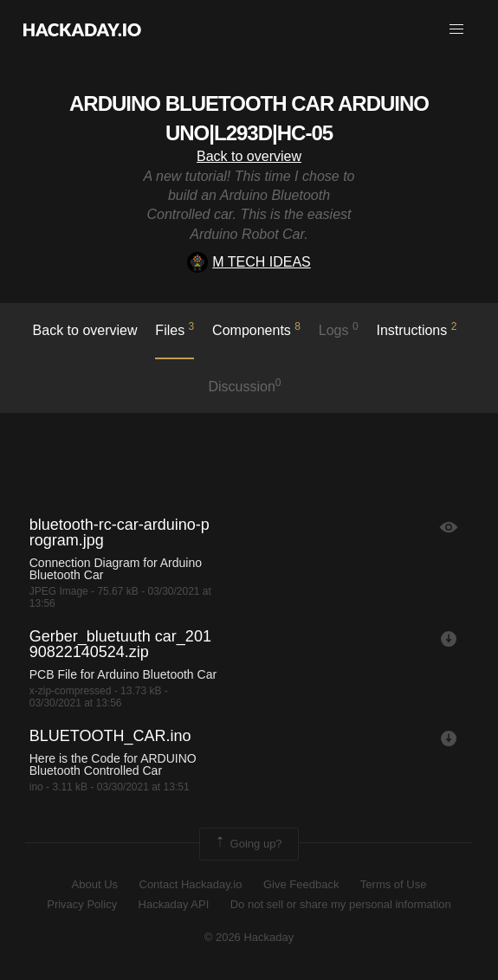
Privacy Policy (82, 904)
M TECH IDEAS (249, 262)
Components (256, 329)
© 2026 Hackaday (249, 937)
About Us (95, 884)
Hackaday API (174, 904)
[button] (456, 29)
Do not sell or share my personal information (341, 904)
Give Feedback (301, 884)
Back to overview (249, 156)
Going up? (248, 844)
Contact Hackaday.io (191, 884)
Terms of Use (394, 884)
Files (175, 329)
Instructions (416, 329)
